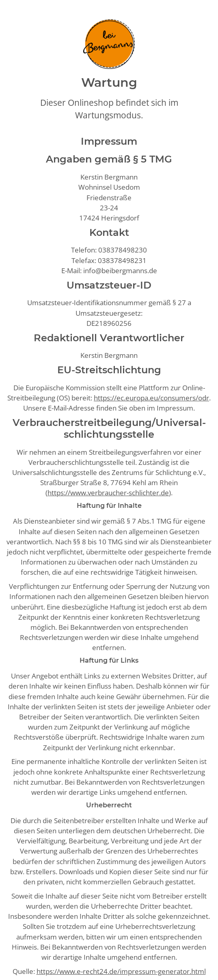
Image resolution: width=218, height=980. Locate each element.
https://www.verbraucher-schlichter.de (108, 493)
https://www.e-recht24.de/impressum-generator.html (121, 971)
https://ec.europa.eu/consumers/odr (151, 398)
